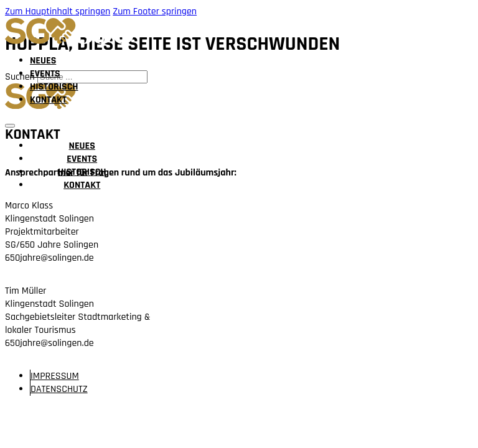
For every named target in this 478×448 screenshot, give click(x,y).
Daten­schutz (59, 389)
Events (45, 74)
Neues (43, 61)
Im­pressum (55, 376)
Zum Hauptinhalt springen (58, 12)
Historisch (54, 87)
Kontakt (48, 100)
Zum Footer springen (155, 12)
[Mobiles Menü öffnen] (10, 126)
